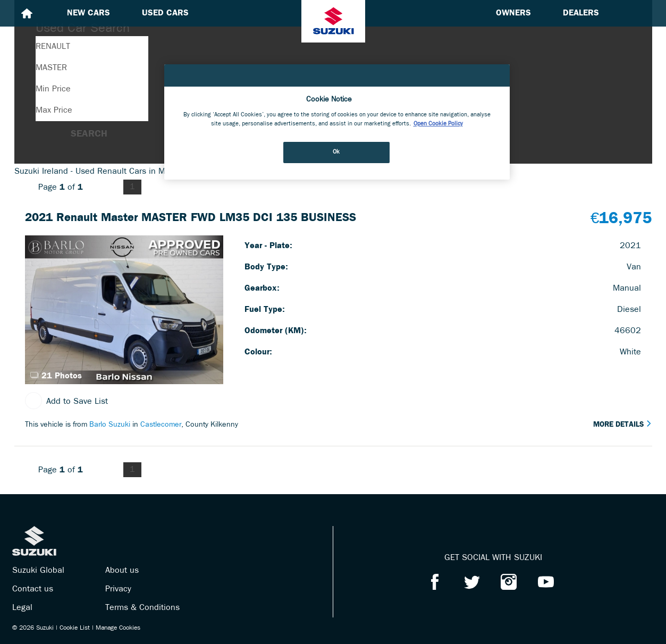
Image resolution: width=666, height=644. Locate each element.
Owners (513, 13)
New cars (88, 13)
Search (89, 134)
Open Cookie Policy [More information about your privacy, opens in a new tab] (438, 124)
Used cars (165, 13)
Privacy (118, 589)
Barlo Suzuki (110, 425)
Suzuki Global (38, 571)
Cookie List (75, 628)
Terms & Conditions (142, 608)
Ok (336, 152)
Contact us (33, 589)
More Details (623, 425)
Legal (22, 608)
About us (122, 571)
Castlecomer (161, 425)
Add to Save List (66, 401)
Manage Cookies (118, 628)
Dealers (581, 13)
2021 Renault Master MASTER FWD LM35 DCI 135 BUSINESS (191, 218)
